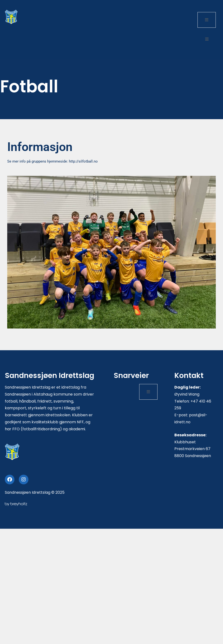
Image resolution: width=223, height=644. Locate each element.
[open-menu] (207, 20)
